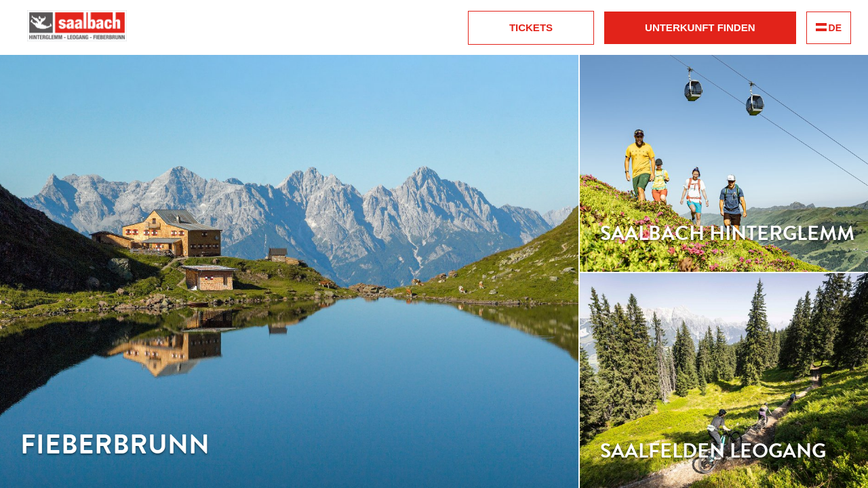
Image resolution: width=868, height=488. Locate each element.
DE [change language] (829, 28)
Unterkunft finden (700, 27)
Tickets (531, 27)
